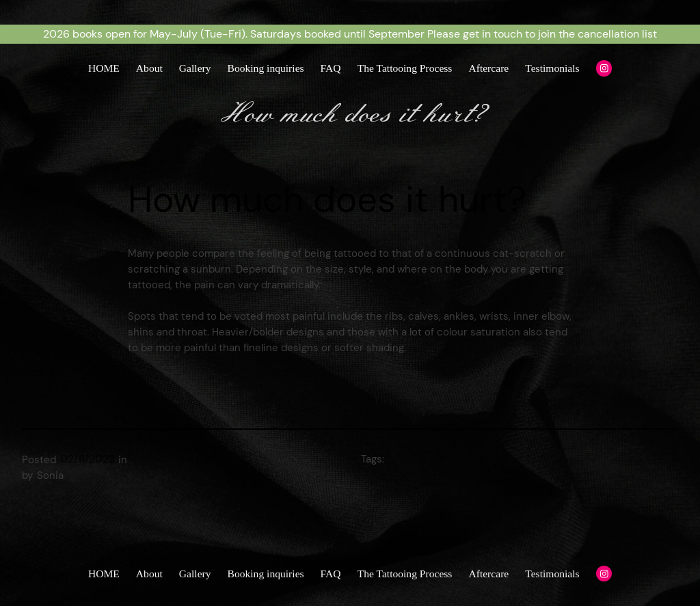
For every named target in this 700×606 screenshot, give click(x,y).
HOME (104, 68)
